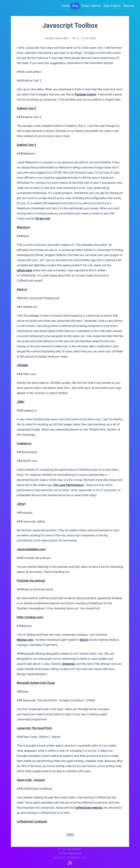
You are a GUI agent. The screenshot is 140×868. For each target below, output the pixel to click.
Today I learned (91, 6)
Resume (129, 6)
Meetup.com (25, 640)
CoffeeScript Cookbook (32, 822)
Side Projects (112, 6)
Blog (75, 6)
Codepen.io (24, 443)
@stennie (69, 664)
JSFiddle (22, 365)
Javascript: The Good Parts (34, 728)
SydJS (84, 640)
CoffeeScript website (89, 808)
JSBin (21, 402)
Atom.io (22, 289)
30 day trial (43, 219)
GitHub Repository (70, 853)
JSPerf (21, 504)
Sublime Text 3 (26, 145)
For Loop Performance (68, 485)
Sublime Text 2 (26, 108)
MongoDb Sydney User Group (36, 683)
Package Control (85, 94)
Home (65, 6)
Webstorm (23, 227)
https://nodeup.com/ (30, 617)
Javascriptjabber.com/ (31, 549)
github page (25, 270)
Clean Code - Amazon (31, 780)
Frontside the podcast (31, 581)
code (70, 835)
